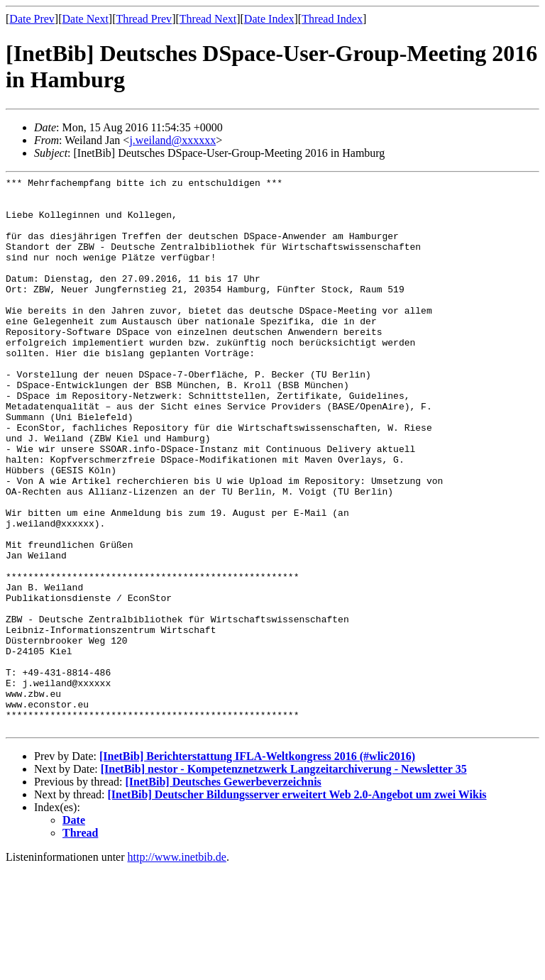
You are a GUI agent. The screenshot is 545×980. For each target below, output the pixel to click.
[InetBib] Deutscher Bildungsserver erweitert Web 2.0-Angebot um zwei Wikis (297, 905)
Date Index (269, 19)
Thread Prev (144, 19)
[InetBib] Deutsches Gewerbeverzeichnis (223, 892)
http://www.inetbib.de (177, 968)
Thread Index (332, 19)
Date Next (86, 19)
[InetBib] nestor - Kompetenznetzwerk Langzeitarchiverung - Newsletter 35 (284, 880)
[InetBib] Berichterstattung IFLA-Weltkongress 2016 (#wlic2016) (257, 867)
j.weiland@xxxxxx (172, 140)
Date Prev (32, 19)
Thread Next (208, 19)
